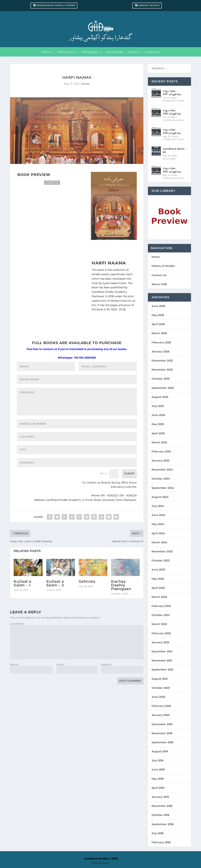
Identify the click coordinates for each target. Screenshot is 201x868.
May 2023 (158, 579)
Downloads (169, 159)
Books (86, 84)
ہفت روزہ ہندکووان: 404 (172, 170)
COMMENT (17, 624)
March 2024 (159, 542)
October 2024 (161, 479)
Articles (132, 52)
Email (61, 665)
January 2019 (160, 797)
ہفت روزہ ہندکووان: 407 (172, 92)
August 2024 (160, 497)
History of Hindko (163, 266)
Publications (65, 52)
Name (15, 665)
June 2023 (158, 570)
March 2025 (159, 442)
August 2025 (160, 397)
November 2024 (162, 470)
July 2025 (158, 406)
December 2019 (162, 724)
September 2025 (163, 388)
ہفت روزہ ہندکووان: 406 (172, 112)
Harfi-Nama (52, 183)
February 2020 (161, 706)
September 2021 (162, 670)
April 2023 (158, 588)
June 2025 (158, 415)
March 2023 (159, 597)
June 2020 (158, 697)
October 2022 (161, 615)
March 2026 (159, 333)
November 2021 (162, 660)
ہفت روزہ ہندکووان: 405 (172, 131)
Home (46, 52)
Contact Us (152, 52)
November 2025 (162, 370)
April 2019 (158, 788)
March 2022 (159, 624)
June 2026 (158, 306)
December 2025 (162, 361)
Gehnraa (87, 581)
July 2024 (158, 506)
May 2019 (158, 779)
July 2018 (158, 833)
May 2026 (158, 315)
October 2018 (160, 815)
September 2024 (163, 488)
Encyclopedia (115, 52)
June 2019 (158, 770)
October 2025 (161, 379)
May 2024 (158, 524)
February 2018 (161, 842)
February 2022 (161, 633)
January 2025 (160, 461)
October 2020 (161, 688)
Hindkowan (169, 101)
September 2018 (163, 824)
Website (106, 665)
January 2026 (161, 351)
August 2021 (160, 679)
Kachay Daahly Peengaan (121, 585)
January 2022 (160, 642)
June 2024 (159, 515)
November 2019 (162, 733)
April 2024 (158, 533)
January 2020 (161, 715)
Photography (90, 52)
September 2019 (163, 742)
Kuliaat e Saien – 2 (55, 583)
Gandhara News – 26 (175, 150)
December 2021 (162, 651)
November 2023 (162, 551)
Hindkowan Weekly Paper (56, 5)
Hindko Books (149, 5)
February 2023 (161, 606)
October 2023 (161, 560)
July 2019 (158, 760)
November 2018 (162, 806)
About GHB (159, 284)
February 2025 (161, 451)
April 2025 (158, 433)
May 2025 (158, 424)
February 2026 (161, 342)
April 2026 (158, 324)
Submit (129, 473)
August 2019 (160, 751)
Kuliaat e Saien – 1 (23, 583)
